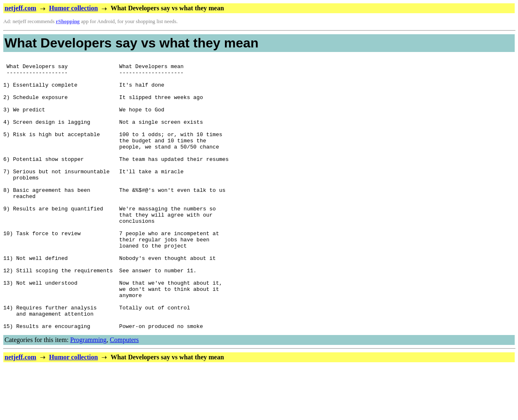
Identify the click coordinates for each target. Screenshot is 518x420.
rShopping (68, 21)
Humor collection (73, 8)
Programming (88, 394)
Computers (124, 394)
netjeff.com (20, 8)
